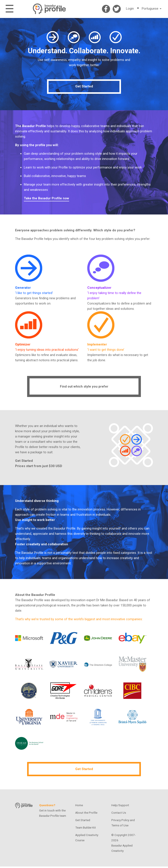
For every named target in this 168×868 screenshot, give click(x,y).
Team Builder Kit (86, 829)
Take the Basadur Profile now (46, 200)
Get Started (84, 88)
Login (130, 9)
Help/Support (120, 807)
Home (79, 807)
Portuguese (152, 9)
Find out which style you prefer (84, 388)
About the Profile (86, 814)
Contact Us (119, 814)
